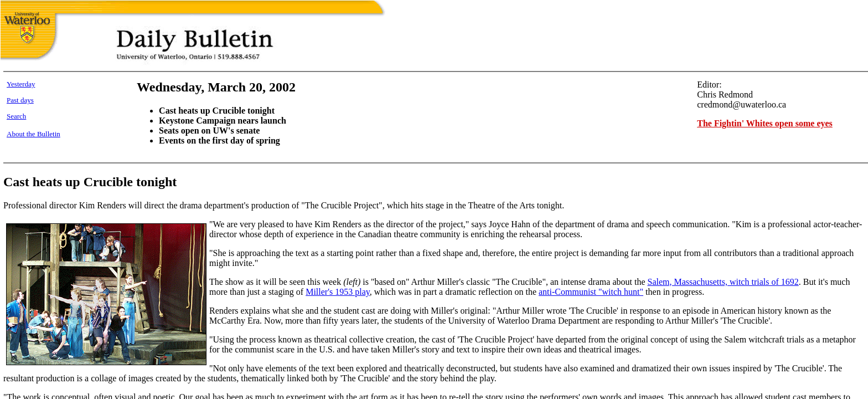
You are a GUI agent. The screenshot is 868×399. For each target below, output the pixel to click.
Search (16, 116)
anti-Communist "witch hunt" (591, 292)
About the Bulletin (33, 134)
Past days (20, 100)
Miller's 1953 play (338, 292)
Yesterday (21, 84)
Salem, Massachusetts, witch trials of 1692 (723, 282)
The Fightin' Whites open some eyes (765, 123)
